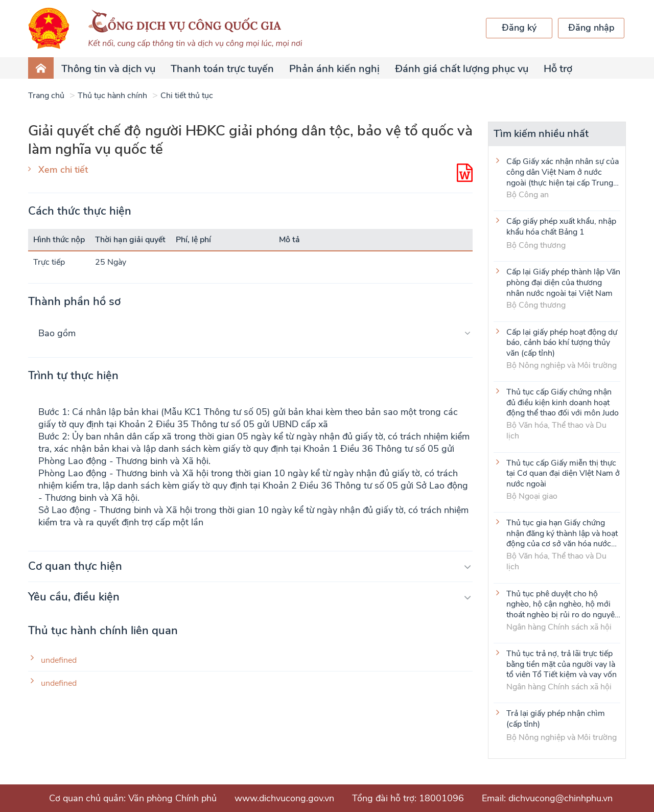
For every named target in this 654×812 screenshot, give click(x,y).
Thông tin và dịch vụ (108, 69)
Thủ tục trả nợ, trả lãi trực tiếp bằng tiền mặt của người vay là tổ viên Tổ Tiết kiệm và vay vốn (562, 664)
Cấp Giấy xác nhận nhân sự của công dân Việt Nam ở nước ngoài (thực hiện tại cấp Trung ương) (563, 172)
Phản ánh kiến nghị (334, 69)
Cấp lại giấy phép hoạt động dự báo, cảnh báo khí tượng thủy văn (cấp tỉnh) (562, 342)
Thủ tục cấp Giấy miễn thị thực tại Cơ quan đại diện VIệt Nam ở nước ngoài (563, 473)
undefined (59, 660)
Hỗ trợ (558, 69)
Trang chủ (46, 96)
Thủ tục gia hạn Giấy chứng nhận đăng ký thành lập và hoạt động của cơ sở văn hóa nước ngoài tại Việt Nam (562, 533)
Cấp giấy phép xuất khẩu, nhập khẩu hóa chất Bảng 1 (561, 227)
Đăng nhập (591, 28)
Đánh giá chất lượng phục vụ (462, 69)
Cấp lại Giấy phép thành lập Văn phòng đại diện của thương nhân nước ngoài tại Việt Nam (563, 282)
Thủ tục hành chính (112, 96)
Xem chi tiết (63, 170)
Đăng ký (519, 28)
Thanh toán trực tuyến (222, 69)
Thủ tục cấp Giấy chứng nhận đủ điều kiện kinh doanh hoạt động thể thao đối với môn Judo (563, 402)
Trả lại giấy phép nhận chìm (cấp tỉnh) (556, 719)
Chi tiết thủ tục (187, 96)
